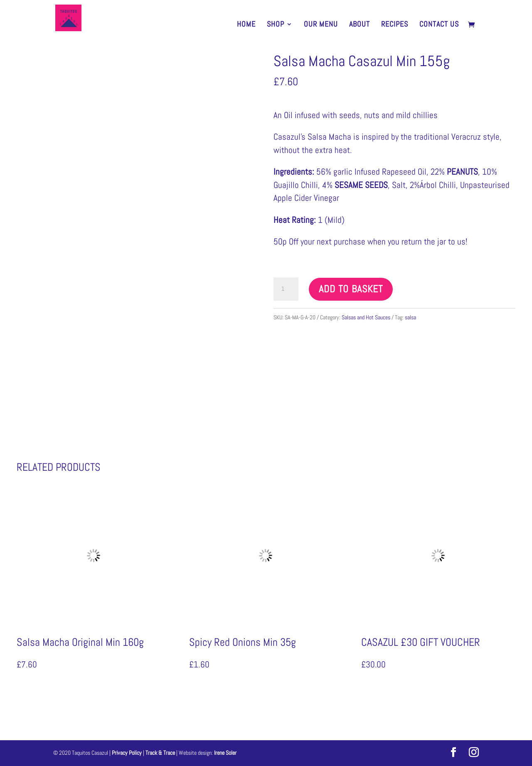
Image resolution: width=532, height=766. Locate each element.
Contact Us (439, 25)
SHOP (276, 25)
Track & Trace (161, 753)
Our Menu (321, 25)
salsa (410, 317)
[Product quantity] (286, 289)
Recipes (395, 25)
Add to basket (351, 289)
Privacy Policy (127, 753)
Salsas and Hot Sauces (366, 317)
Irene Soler (225, 753)
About (360, 25)
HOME (246, 25)
